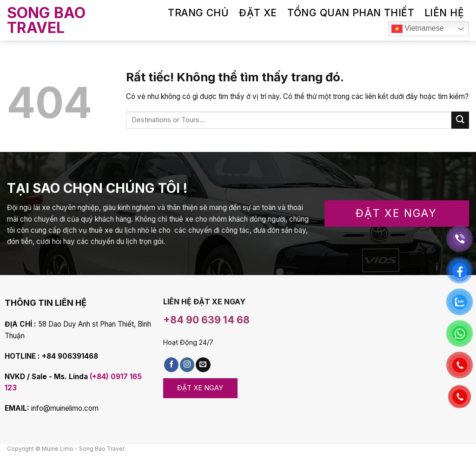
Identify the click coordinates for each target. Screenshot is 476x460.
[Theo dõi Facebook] (171, 365)
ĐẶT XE (258, 13)
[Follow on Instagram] (187, 365)
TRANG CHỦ (198, 13)
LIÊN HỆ (444, 13)
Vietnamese (418, 29)
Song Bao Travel (46, 20)
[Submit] (460, 120)
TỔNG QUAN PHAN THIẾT (351, 13)
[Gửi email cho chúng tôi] (203, 365)
